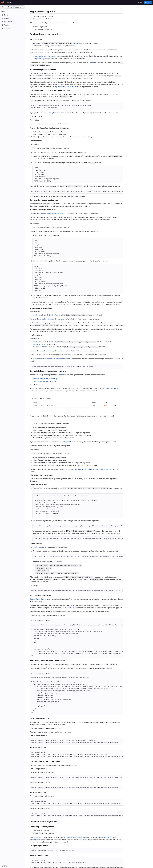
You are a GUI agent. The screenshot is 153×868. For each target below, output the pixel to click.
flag (52, 43)
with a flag (66, 315)
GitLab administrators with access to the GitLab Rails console (64, 359)
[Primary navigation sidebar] (2, 7)
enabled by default (95, 43)
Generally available (52, 347)
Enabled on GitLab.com (53, 344)
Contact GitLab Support (51, 599)
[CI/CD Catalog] (12, 22)
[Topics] (12, 25)
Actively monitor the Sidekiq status (76, 87)
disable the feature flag (124, 323)
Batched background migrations (56, 56)
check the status (123, 388)
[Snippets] (12, 28)
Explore (8, 2)
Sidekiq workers (107, 63)
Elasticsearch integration (89, 837)
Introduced (49, 315)
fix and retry (75, 375)
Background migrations (53, 59)
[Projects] (12, 15)
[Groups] (12, 18)
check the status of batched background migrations (105, 469)
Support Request (83, 442)
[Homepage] (3, 2)
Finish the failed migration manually (57, 379)
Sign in (140, 2)
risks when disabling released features (65, 213)
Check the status (51, 547)
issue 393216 (82, 608)
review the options (63, 113)
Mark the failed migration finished (57, 381)
